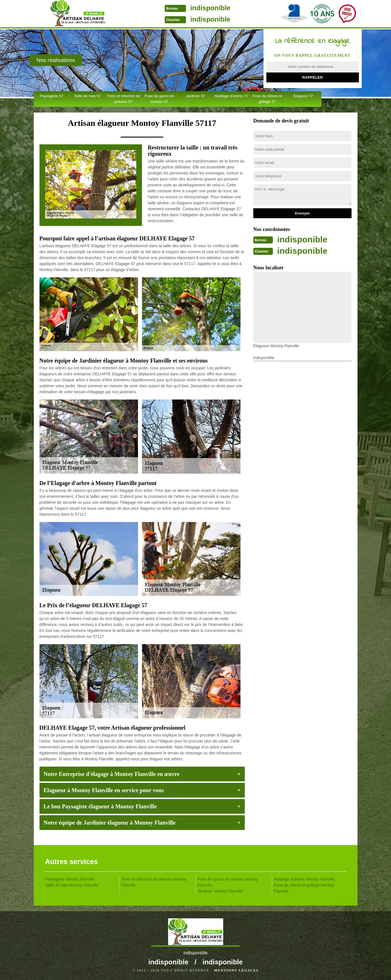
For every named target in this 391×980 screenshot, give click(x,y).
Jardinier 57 (195, 96)
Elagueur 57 (303, 96)
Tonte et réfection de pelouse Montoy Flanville (154, 882)
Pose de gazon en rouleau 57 (159, 99)
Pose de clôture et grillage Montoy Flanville (304, 888)
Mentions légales (236, 970)
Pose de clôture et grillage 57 (267, 99)
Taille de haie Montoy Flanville (72, 885)
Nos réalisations (56, 60)
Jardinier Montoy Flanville (220, 891)
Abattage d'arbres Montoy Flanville (304, 879)
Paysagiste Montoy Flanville (70, 879)
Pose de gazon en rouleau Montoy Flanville (228, 882)
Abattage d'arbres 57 (231, 96)
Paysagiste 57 (51, 96)
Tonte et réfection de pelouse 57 (124, 99)
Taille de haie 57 (87, 96)
